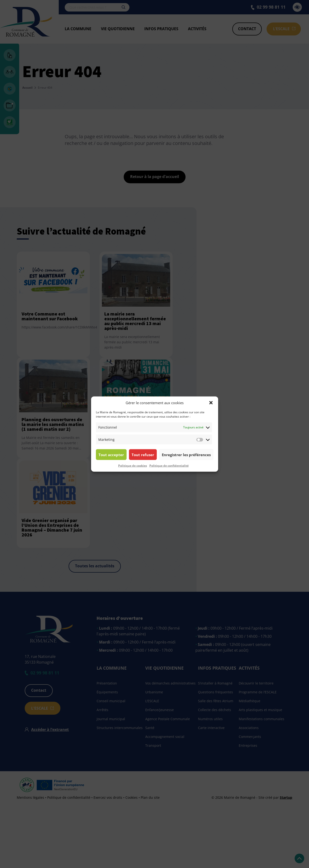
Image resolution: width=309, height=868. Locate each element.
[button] (211, 403)
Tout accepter (111, 454)
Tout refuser (143, 454)
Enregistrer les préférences (186, 454)
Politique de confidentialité (169, 466)
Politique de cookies (133, 466)
